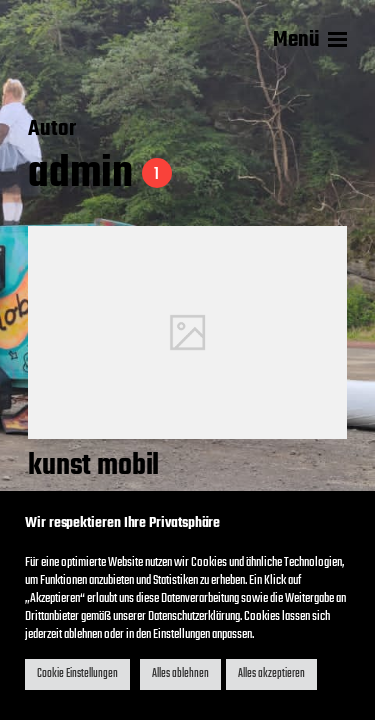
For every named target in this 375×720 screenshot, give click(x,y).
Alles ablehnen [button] (180, 674)
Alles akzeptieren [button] (271, 674)
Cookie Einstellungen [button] (77, 674)
